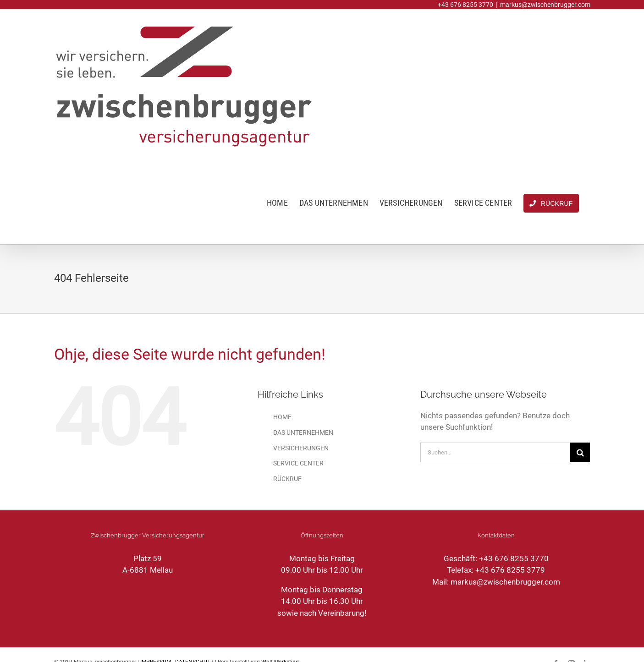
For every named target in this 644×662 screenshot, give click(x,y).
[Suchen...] (495, 452)
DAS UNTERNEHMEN (303, 432)
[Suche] (580, 452)
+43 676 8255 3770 (514, 558)
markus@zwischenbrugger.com (545, 5)
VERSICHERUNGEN (301, 448)
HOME (282, 417)
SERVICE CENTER (298, 463)
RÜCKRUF (287, 479)
